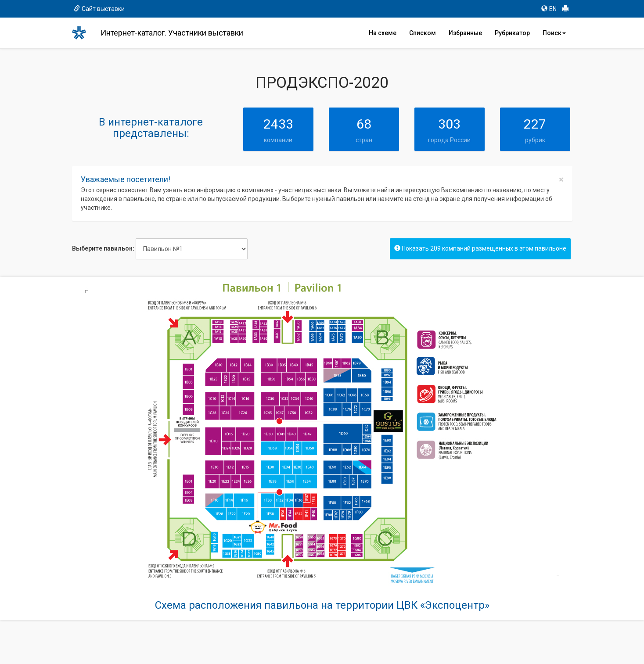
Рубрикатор (512, 33)
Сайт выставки (99, 9)
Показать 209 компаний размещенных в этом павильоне (480, 248)
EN (549, 9)
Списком (423, 33)
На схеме (383, 33)
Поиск (554, 33)
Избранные (465, 33)
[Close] (561, 180)
